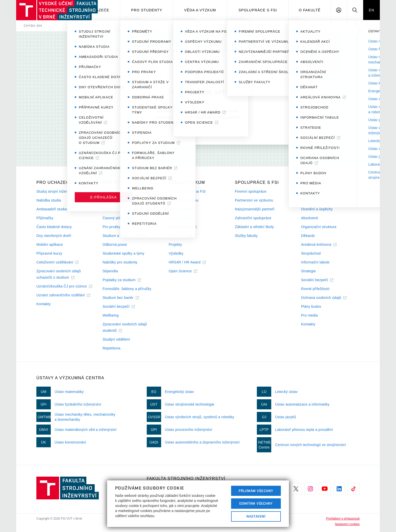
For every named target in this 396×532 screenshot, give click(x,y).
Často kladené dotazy (54, 227)
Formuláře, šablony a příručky (127, 289)
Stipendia (110, 271)
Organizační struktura (319, 227)
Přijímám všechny (256, 491)
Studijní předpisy (116, 209)
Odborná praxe (115, 245)
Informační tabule (315, 262)
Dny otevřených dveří (54, 236)
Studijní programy (117, 200)
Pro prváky (111, 227)
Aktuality (308, 191)
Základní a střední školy (254, 227)
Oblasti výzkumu (182, 209)
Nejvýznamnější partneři (255, 209)
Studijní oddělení (116, 339)
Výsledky (176, 253)
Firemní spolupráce (251, 191)
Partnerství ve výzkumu (254, 200)
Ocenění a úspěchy (317, 209)
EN (372, 10)
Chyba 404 (33, 26)
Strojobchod (311, 253)
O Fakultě (310, 10)
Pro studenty (147, 10)
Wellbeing (111, 315)
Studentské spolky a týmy (123, 253)
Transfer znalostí (182, 236)
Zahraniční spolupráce (253, 218)
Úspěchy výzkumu (184, 200)
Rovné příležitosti (315, 289)
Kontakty (44, 304)
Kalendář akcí (312, 200)
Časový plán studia (118, 218)
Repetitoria (112, 348)
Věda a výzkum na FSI (187, 191)
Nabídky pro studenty (120, 262)
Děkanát (308, 236)
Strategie (308, 271)
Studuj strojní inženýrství (57, 191)
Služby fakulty (246, 236)
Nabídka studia (49, 200)
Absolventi (310, 218)
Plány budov (311, 306)
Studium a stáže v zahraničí (125, 236)
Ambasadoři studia (52, 209)
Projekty (175, 245)
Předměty (110, 191)
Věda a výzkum (200, 10)
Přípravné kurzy (49, 253)
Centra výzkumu (182, 218)
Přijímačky (45, 218)
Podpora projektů (183, 227)
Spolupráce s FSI (258, 10)
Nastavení (256, 516)
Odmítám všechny (256, 503)
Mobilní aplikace (50, 245)
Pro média (309, 315)
